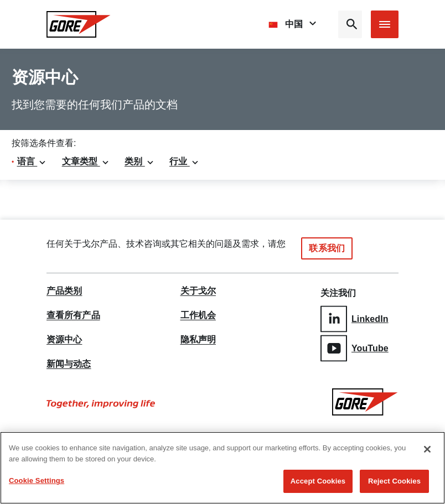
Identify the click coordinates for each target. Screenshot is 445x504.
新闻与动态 (69, 364)
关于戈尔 (198, 291)
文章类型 (86, 161)
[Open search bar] (350, 24)
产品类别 (64, 291)
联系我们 (327, 248)
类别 (139, 161)
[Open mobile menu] (385, 24)
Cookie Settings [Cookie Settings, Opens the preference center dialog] (37, 481)
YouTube (355, 348)
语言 (32, 161)
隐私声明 (198, 340)
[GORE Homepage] (79, 24)
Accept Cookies (318, 482)
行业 (184, 161)
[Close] (427, 450)
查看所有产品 (73, 315)
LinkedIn (355, 319)
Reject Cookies (394, 482)
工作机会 (198, 315)
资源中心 (64, 340)
